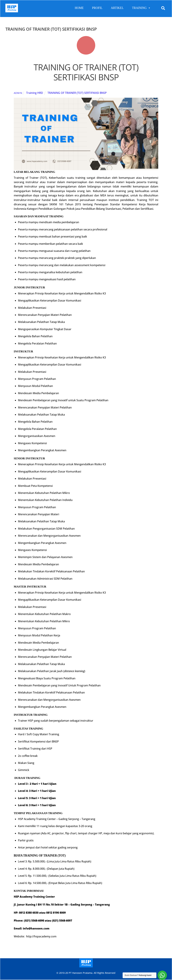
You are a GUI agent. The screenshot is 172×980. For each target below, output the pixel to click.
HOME (79, 8)
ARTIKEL (117, 8)
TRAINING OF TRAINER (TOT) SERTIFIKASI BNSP (86, 72)
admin (18, 93)
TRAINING (141, 8)
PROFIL (97, 8)
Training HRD (35, 93)
